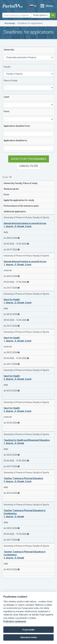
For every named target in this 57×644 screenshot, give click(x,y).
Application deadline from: (17, 126)
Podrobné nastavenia (15, 621)
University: (9, 50)
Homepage (10, 23)
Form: (7, 111)
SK (33, 6)
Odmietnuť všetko (29, 637)
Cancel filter (29, 166)
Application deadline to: (16, 140)
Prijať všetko (29, 630)
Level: (7, 97)
